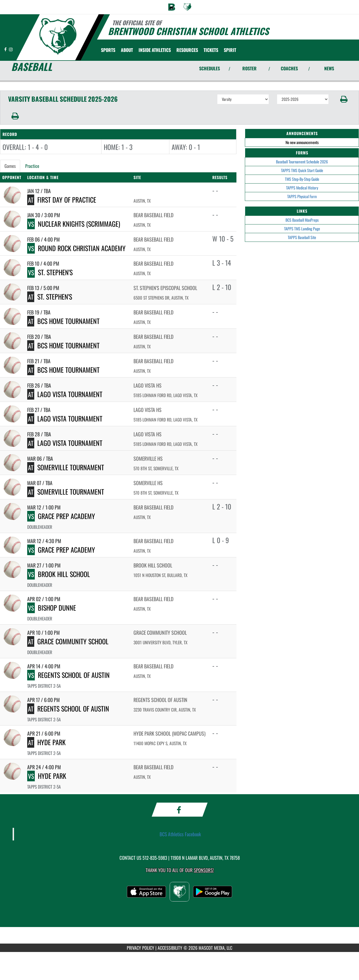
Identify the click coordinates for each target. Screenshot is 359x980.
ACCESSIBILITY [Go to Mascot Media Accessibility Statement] (170, 948)
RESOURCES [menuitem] (187, 50)
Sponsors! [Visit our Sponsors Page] (204, 870)
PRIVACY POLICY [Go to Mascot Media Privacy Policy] (141, 948)
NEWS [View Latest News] (329, 68)
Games (10, 166)
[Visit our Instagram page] (11, 49)
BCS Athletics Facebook (180, 834)
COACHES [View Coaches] (289, 68)
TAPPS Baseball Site (302, 237)
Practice (32, 166)
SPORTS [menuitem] (108, 50)
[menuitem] (172, 7)
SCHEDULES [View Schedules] (210, 68)
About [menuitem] (127, 50)
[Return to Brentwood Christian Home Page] (58, 37)
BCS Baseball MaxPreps (302, 220)
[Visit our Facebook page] (6, 49)
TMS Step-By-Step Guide (302, 179)
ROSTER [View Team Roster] (249, 68)
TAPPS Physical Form (302, 196)
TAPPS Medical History (302, 188)
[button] (344, 99)
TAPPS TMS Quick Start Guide (302, 170)
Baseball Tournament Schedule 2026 (302, 162)
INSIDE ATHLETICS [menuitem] (155, 50)
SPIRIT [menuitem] (230, 50)
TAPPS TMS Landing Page (302, 229)
